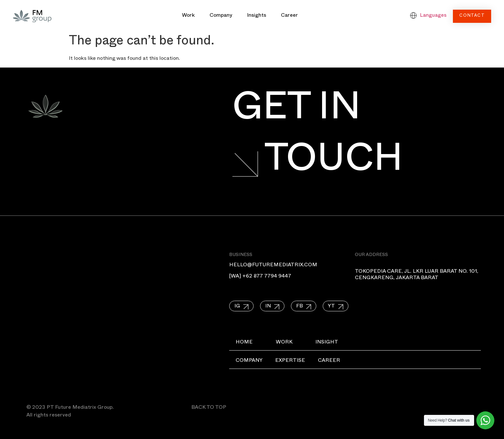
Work (188, 16)
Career (289, 16)
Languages (433, 16)
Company (221, 16)
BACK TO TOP (209, 408)
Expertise (290, 361)
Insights (256, 16)
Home (244, 343)
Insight (327, 343)
